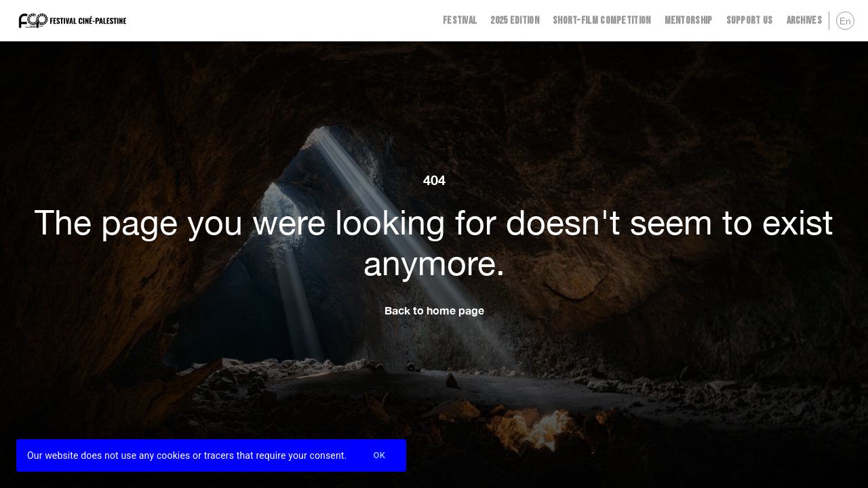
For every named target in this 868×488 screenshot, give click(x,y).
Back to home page (434, 310)
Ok (379, 456)
